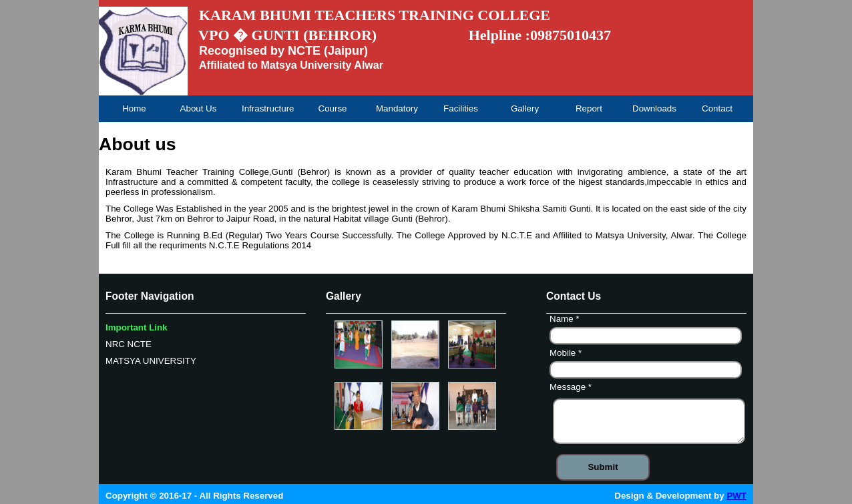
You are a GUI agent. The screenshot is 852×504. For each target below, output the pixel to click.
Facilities (461, 108)
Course (333, 108)
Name (566, 320)
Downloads (654, 108)
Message (572, 389)
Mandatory (397, 108)
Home (134, 108)
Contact (717, 108)
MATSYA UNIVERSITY (151, 361)
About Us (199, 108)
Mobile (567, 354)
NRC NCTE (129, 344)
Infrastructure (268, 108)
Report (589, 108)
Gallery (525, 108)
